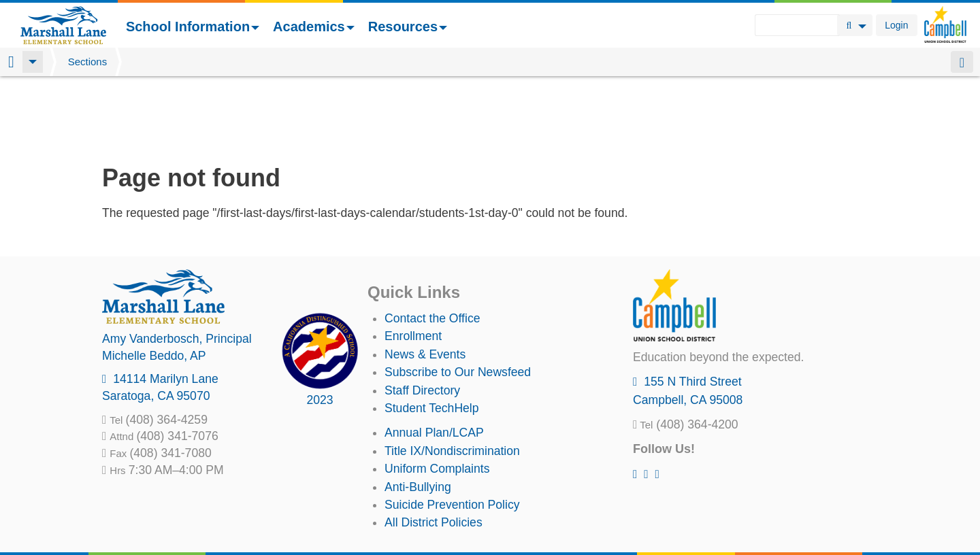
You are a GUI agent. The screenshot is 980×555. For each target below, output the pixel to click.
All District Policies (434, 451)
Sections (88, 62)
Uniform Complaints (437, 397)
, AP (154, 284)
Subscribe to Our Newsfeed (458, 301)
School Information (193, 27)
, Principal (177, 267)
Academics (314, 27)
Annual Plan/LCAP (434, 361)
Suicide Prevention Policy (452, 433)
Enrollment (413, 265)
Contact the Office (432, 247)
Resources (408, 27)
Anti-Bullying (418, 416)
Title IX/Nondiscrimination (452, 380)
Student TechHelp (432, 337)
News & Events (425, 283)
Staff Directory (422, 319)
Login (896, 25)
